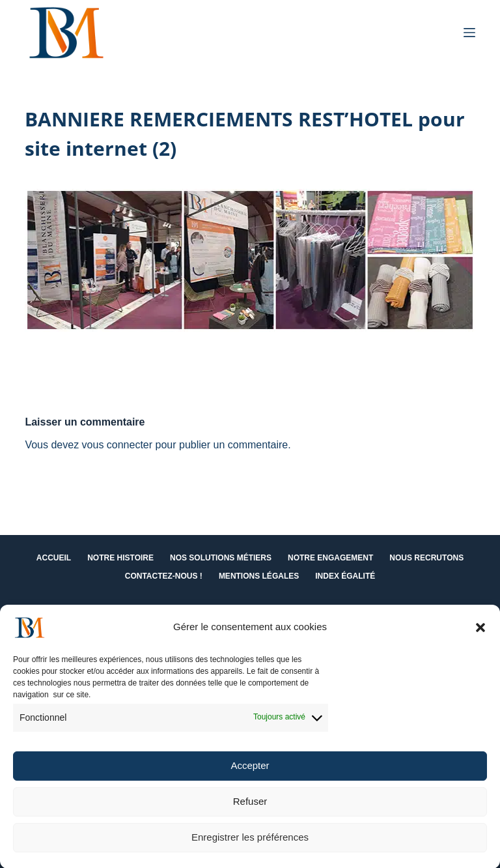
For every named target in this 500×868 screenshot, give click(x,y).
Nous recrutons (426, 558)
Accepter (250, 771)
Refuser (250, 806)
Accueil (54, 558)
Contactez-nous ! (164, 576)
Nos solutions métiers (221, 558)
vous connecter (118, 445)
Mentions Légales (259, 576)
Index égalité (345, 576)
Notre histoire (120, 558)
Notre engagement (330, 558)
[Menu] (469, 33)
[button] (480, 633)
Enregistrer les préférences (250, 842)
